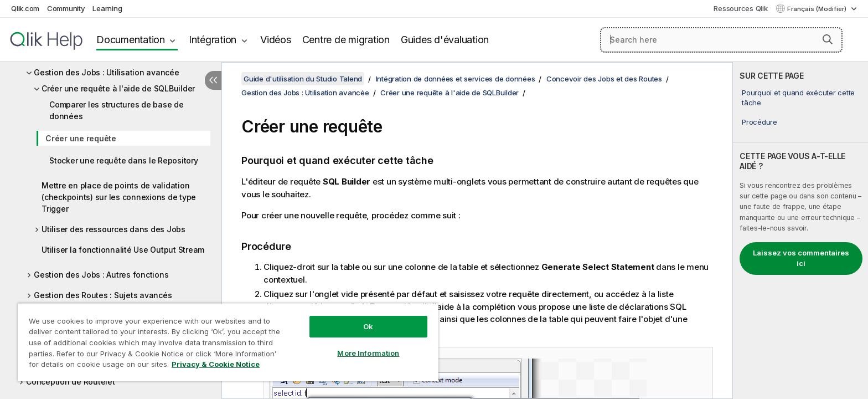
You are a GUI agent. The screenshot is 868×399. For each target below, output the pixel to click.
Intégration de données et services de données (456, 79)
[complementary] (800, 231)
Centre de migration (346, 40)
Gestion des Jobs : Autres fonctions (101, 275)
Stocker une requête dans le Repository (124, 160)
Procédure (759, 122)
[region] (228, 342)
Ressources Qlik (740, 8)
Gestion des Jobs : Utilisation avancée (107, 72)
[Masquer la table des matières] (213, 80)
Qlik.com (25, 8)
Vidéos (276, 40)
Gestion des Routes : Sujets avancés (103, 295)
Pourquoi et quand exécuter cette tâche (798, 98)
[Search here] (722, 40)
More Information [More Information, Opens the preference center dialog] (368, 353)
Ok (368, 326)
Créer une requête (81, 138)
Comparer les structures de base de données (117, 110)
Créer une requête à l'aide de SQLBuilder (118, 88)
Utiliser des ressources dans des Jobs (113, 229)
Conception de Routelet (71, 382)
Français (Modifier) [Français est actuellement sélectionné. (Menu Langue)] (818, 9)
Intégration (213, 40)
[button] (828, 39)
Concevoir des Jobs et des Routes (604, 79)
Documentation (131, 40)
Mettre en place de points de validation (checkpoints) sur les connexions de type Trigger (119, 197)
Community (66, 8)
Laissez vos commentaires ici (801, 258)
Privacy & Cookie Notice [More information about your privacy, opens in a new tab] (216, 364)
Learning (107, 8)
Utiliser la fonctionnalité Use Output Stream (123, 250)
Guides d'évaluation (445, 40)
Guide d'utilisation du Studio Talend (303, 79)
